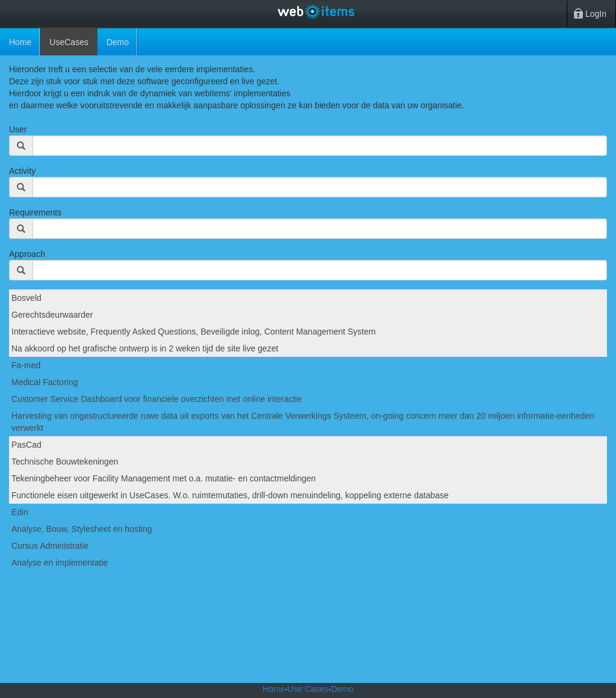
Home (20, 42)
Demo (342, 689)
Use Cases (308, 689)
